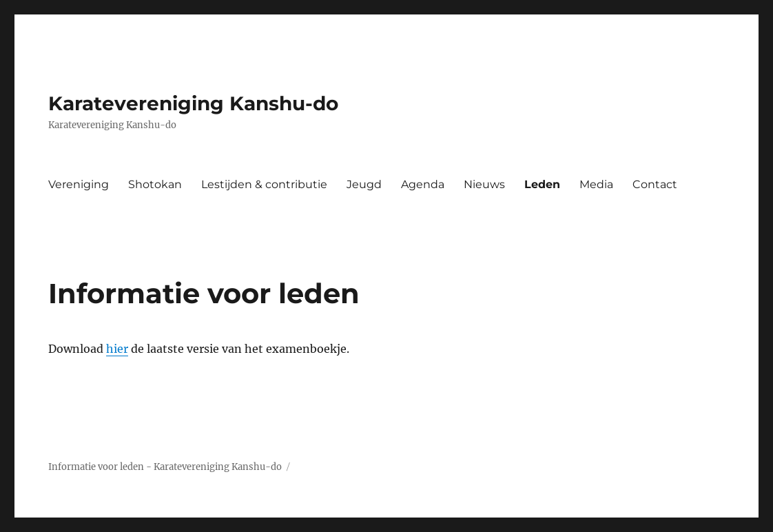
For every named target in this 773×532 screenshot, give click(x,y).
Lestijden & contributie (264, 184)
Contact (655, 184)
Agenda (423, 184)
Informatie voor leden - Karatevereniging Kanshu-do (165, 467)
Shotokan (155, 184)
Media (596, 184)
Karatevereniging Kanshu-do (193, 103)
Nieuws (484, 184)
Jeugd (364, 184)
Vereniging (79, 184)
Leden (542, 184)
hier (117, 349)
